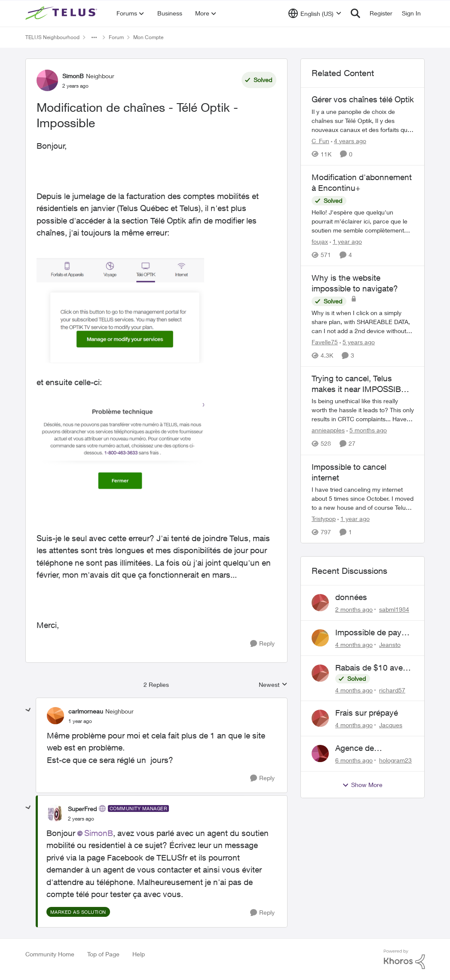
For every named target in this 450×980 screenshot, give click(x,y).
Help (139, 954)
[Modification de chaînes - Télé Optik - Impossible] (80, 721)
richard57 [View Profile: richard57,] (392, 690)
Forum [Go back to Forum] (116, 37)
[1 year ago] (346, 241)
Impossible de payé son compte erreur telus (370, 633)
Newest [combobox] (273, 685)
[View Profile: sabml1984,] (320, 603)
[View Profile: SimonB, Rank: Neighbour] (47, 80)
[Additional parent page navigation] (94, 37)
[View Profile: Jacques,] (320, 718)
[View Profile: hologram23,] (320, 753)
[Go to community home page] (62, 13)
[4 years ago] (349, 141)
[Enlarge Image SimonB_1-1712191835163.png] (121, 447)
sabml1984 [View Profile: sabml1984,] (394, 609)
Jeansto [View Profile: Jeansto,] (390, 645)
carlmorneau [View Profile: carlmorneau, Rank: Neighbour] (86, 711)
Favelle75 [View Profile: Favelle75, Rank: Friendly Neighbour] (325, 342)
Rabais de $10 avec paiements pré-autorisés (371, 668)
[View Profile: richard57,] (320, 673)
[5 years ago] (357, 342)
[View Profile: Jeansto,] (320, 638)
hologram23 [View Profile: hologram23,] (395, 760)
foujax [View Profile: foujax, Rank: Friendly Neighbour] (320, 241)
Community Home (50, 954)
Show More (362, 785)
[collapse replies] (28, 710)
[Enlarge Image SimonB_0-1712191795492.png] (121, 308)
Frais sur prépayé (367, 713)
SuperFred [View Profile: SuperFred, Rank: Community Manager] (82, 809)
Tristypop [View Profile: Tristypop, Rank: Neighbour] (324, 519)
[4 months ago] (354, 645)
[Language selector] (315, 13)
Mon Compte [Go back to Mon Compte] (148, 37)
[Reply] (262, 644)
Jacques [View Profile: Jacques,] (391, 725)
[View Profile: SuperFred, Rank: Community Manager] (55, 813)
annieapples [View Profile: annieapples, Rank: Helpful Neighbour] (328, 430)
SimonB (99, 833)
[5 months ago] (367, 430)
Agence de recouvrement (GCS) (372, 748)
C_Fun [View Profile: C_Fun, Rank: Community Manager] (320, 141)
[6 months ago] (354, 760)
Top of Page (103, 954)
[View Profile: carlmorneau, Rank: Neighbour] (55, 716)
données (351, 597)
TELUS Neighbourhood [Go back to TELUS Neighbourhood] (52, 37)
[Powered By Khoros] (404, 959)
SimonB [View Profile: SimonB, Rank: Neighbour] (73, 76)
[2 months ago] (354, 609)
